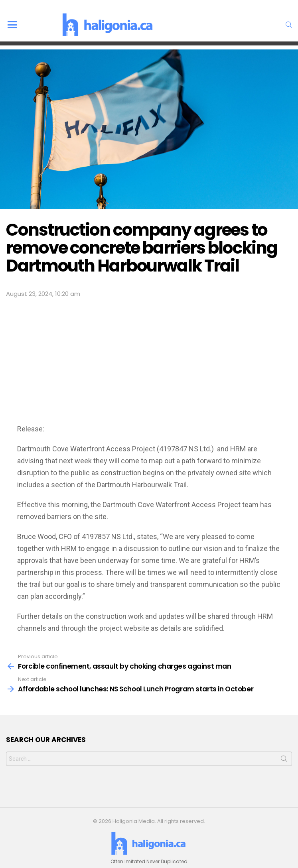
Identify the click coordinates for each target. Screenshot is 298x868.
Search (284, 760)
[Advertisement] (149, 359)
